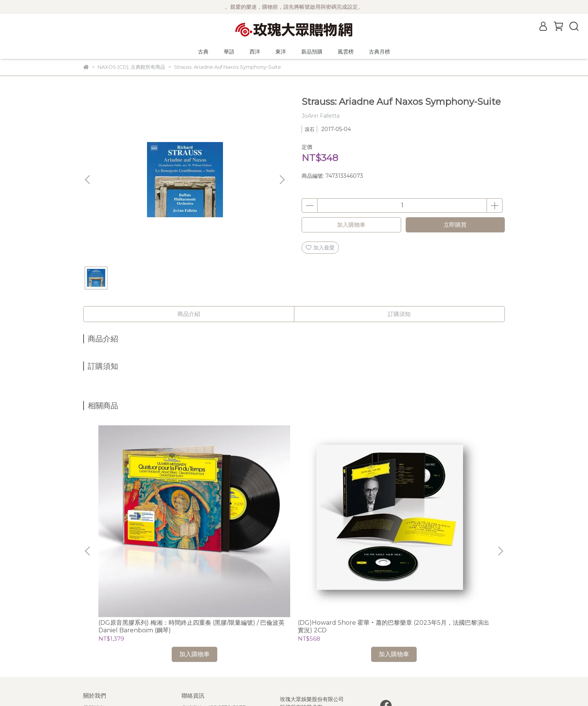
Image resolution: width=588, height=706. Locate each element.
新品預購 (312, 52)
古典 (203, 52)
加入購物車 (351, 225)
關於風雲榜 (96, 622)
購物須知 (94, 634)
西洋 (255, 52)
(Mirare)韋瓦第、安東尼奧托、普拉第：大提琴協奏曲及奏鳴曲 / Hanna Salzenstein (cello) (343, 518)
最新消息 (94, 600)
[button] (282, 180)
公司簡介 (94, 611)
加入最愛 (320, 248)
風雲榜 (346, 52)
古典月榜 (379, 52)
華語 (229, 52)
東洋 (281, 52)
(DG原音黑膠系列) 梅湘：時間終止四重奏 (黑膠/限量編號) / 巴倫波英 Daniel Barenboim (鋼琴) (140, 518)
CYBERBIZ (260, 687)
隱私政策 (94, 645)
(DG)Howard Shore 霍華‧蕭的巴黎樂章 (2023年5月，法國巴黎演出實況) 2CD (243, 518)
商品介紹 (189, 314)
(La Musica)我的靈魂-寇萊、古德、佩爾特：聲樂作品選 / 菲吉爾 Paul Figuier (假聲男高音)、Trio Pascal (445, 518)
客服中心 (94, 657)
